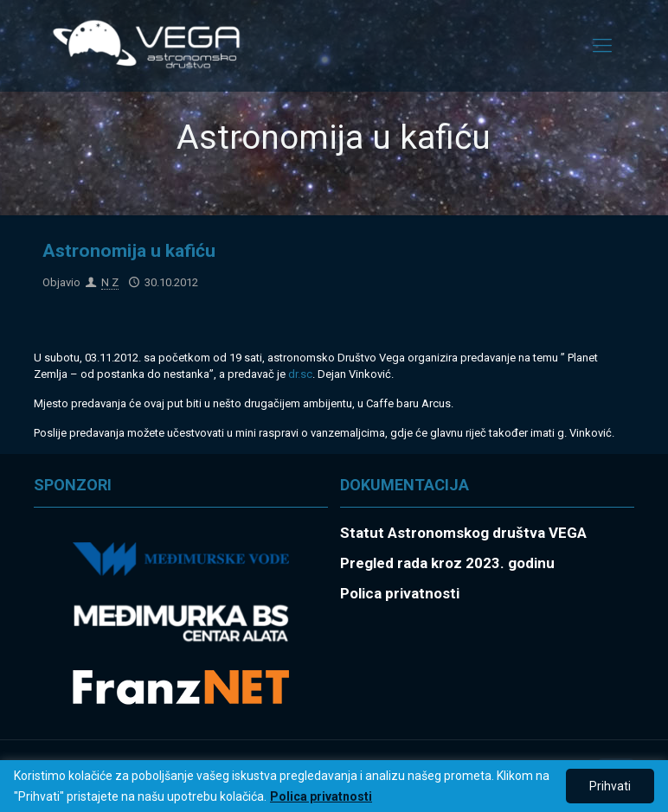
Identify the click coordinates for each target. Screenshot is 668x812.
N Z (110, 282)
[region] (334, 786)
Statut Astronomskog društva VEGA (463, 533)
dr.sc (300, 374)
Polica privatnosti (321, 796)
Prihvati (610, 786)
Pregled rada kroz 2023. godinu (447, 563)
